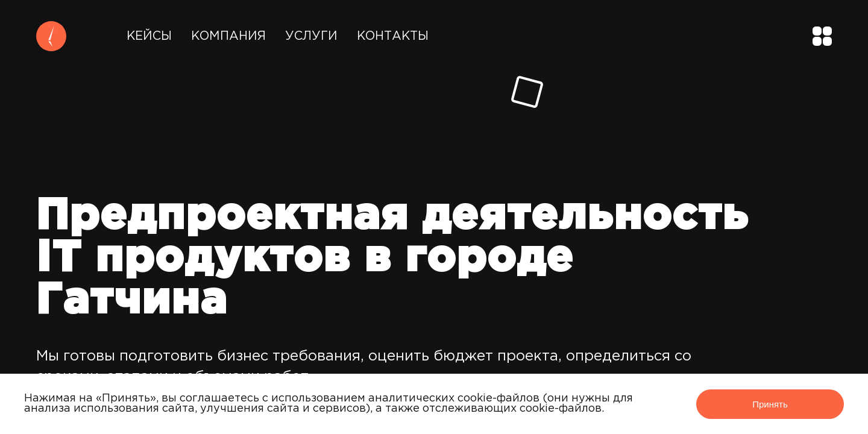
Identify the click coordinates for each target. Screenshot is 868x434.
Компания (228, 36)
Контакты (393, 36)
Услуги (311, 36)
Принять (770, 404)
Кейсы (149, 36)
